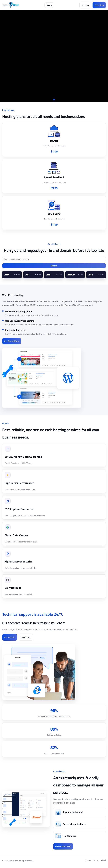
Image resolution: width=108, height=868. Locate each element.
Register (85, 5)
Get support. (10, 637)
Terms (88, 860)
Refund (103, 860)
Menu (49, 5)
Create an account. (63, 846)
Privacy (95, 860)
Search (54, 266)
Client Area (99, 5)
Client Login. (26, 637)
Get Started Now (12, 341)
